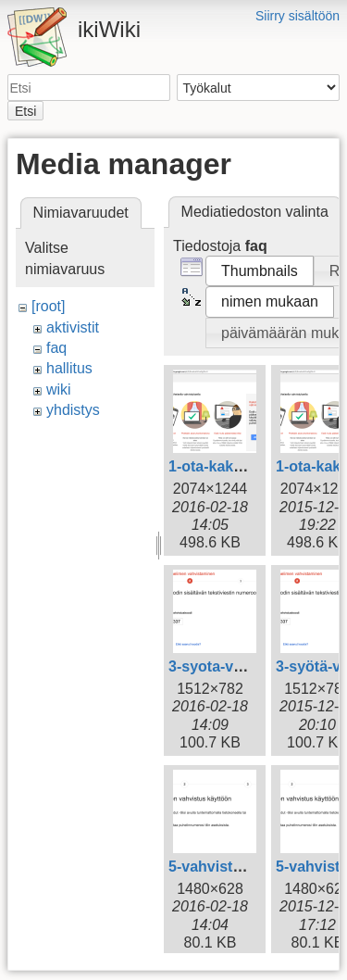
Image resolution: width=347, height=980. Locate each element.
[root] (48, 306)
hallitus (69, 368)
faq (56, 348)
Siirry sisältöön (297, 16)
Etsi (25, 111)
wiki (59, 389)
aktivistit (73, 327)
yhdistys (73, 410)
